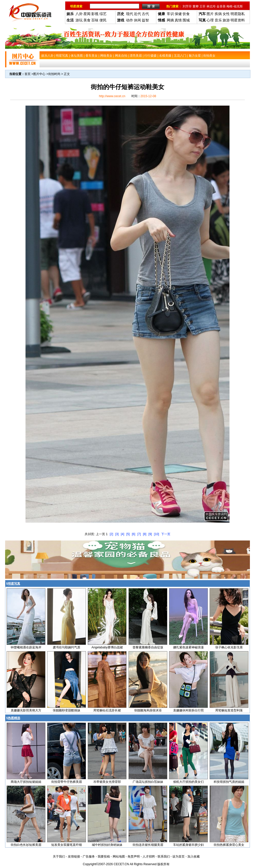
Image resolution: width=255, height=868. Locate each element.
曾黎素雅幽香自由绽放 (148, 647)
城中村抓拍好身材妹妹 (107, 845)
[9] (150, 534)
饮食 (186, 14)
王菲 (202, 6)
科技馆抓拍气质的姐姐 (229, 782)
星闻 (87, 14)
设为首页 (178, 857)
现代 (130, 14)
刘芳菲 (187, 6)
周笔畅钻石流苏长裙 (107, 710)
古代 (145, 14)
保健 (178, 14)
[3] (117, 534)
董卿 (196, 6)
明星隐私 (238, 14)
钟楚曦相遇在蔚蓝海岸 (26, 647)
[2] (111, 534)
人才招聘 (149, 857)
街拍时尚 (54, 74)
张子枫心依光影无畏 (229, 647)
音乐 (218, 20)
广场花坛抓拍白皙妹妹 (148, 782)
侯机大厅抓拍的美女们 (188, 782)
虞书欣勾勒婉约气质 (67, 647)
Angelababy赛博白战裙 (107, 647)
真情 (178, 20)
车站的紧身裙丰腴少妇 (188, 845)
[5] (128, 534)
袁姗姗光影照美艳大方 (26, 710)
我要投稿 (104, 857)
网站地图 (119, 857)
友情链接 (74, 857)
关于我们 (59, 857)
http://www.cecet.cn (112, 96)
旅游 (226, 20)
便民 (103, 20)
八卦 (79, 14)
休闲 (137, 20)
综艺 (103, 14)
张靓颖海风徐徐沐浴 (148, 710)
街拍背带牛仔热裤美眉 (67, 782)
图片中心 (39, 74)
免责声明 (134, 857)
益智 (145, 20)
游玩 (79, 20)
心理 (210, 20)
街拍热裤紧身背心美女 (229, 845)
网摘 (170, 20)
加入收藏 (194, 857)
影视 (95, 14)
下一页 (166, 534)
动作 (130, 20)
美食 (87, 20)
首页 (28, 74)
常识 (170, 14)
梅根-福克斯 (235, 6)
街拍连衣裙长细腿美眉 (148, 845)
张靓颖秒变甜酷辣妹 (67, 710)
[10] (157, 534)
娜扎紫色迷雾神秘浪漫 (188, 647)
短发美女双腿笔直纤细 (67, 845)
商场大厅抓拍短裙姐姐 (26, 782)
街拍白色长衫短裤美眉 (26, 845)
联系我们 (164, 857)
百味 (95, 20)
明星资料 (238, 20)
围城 (186, 20)
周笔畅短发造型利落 (229, 710)
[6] (133, 534)
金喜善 (221, 6)
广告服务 (89, 857)
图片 (210, 14)
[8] (144, 534)
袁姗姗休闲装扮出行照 (188, 710)
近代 (137, 14)
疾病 (218, 14)
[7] (139, 534)
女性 (226, 14)
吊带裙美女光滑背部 (107, 782)
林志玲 (211, 6)
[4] (123, 534)
